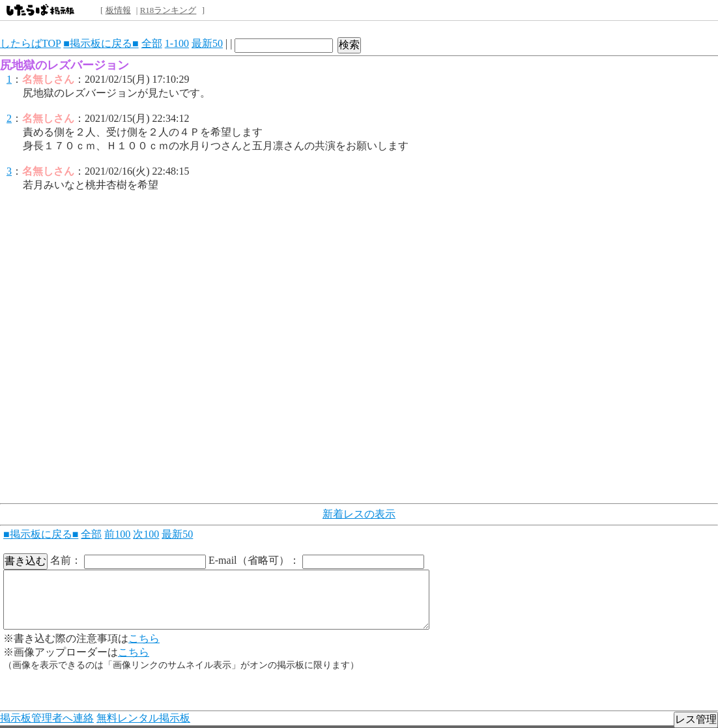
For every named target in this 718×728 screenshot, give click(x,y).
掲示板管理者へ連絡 (47, 718)
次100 (146, 534)
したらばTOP (30, 43)
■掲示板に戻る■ (101, 43)
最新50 (207, 43)
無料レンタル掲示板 (143, 718)
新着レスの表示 (359, 514)
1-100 (177, 43)
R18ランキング (168, 10)
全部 (152, 43)
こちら (144, 638)
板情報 (118, 10)
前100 (117, 534)
